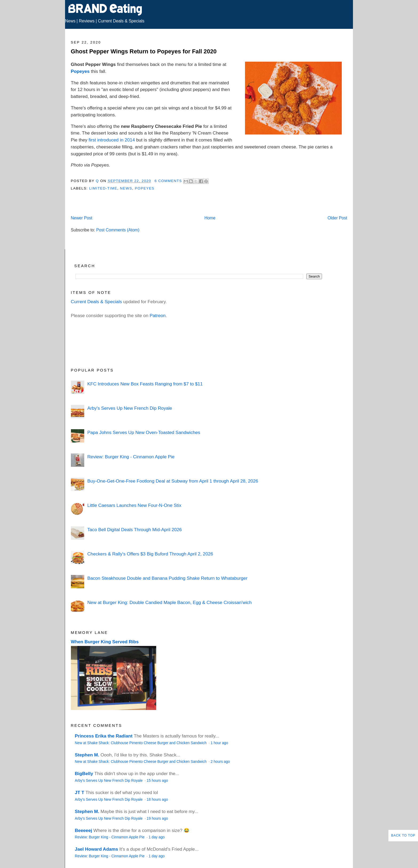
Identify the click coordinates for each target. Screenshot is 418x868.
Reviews (87, 21)
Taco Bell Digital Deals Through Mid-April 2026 (134, 530)
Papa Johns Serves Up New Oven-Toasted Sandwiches (144, 432)
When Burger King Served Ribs (105, 642)
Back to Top (403, 835)
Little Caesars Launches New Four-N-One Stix (134, 505)
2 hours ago (220, 762)
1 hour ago (219, 743)
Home (210, 218)
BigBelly (84, 774)
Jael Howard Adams (97, 849)
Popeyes (80, 71)
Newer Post (82, 218)
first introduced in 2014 (112, 140)
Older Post (337, 218)
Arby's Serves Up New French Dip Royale (130, 408)
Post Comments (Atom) (118, 230)
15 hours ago (157, 781)
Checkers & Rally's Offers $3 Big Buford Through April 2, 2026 (150, 554)
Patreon (158, 315)
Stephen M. (87, 755)
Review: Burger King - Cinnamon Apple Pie (131, 457)
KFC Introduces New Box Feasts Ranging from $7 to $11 (145, 384)
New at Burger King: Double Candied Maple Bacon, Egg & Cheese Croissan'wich (169, 602)
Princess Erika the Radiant (104, 736)
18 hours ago (157, 800)
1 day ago (156, 837)
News (70, 21)
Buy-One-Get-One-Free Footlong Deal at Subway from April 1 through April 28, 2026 (173, 481)
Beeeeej (84, 830)
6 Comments (168, 181)
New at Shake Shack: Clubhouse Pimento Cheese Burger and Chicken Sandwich (141, 743)
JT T (80, 792)
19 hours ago (157, 818)
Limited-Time (103, 188)
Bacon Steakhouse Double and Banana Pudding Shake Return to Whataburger (167, 578)
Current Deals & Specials (121, 21)
